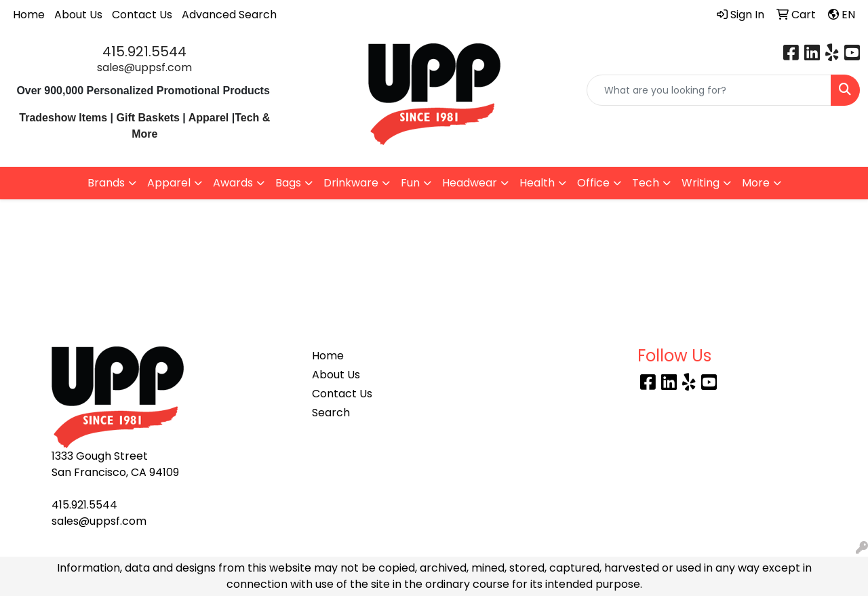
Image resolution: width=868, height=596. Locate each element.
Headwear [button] (470, 183)
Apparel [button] (169, 183)
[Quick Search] (709, 90)
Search (331, 413)
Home (29, 15)
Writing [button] (701, 183)
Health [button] (537, 183)
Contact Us (142, 15)
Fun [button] (410, 183)
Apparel (210, 118)
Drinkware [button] (351, 183)
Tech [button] (646, 183)
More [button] (756, 183)
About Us (78, 15)
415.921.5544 (144, 52)
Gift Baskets (148, 118)
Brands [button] (106, 183)
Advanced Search (229, 15)
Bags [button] (288, 183)
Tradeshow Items (63, 118)
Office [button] (593, 183)
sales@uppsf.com (144, 67)
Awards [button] (233, 183)
